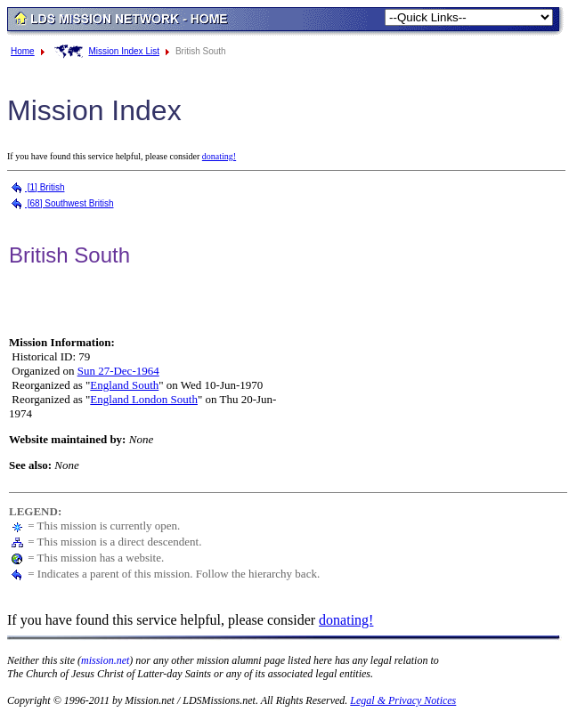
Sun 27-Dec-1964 (118, 371)
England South (124, 385)
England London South (144, 399)
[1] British (37, 187)
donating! (219, 156)
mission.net (105, 660)
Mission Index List (123, 51)
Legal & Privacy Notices (403, 700)
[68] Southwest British (61, 203)
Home (23, 51)
